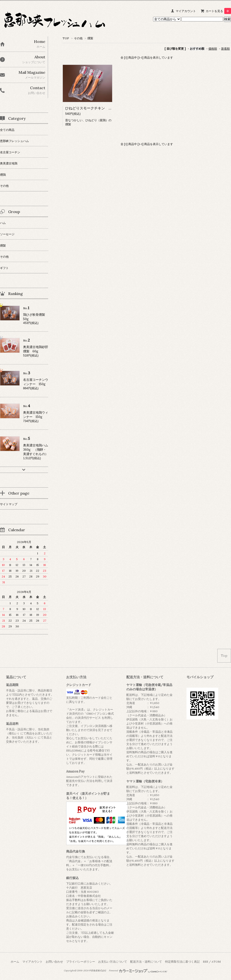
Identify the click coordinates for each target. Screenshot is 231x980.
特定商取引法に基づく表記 (182, 962)
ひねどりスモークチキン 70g (90, 108)
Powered (138, 971)
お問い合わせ (54, 962)
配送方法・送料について (146, 962)
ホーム (15, 962)
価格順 (213, 49)
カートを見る (218, 11)
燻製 (90, 38)
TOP (66, 38)
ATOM (216, 962)
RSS (205, 962)
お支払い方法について (113, 962)
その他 (78, 38)
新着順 (225, 49)
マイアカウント (186, 11)
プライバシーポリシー (81, 962)
